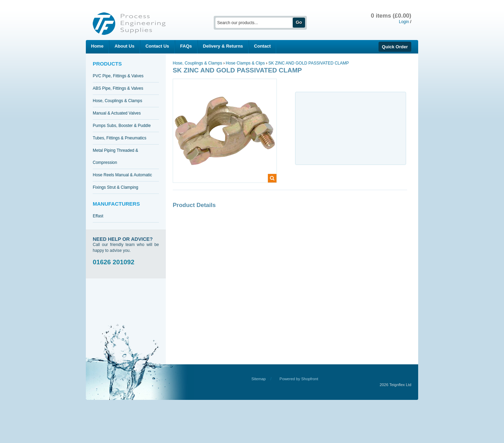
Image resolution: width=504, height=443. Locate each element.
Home (97, 46)
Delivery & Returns (223, 46)
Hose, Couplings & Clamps (117, 101)
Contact (262, 46)
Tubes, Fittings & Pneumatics (120, 138)
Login (404, 22)
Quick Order (395, 47)
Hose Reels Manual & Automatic (122, 175)
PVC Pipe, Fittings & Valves (118, 76)
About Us (124, 46)
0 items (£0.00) (391, 16)
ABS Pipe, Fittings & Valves (118, 88)
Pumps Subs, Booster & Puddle (122, 126)
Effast (98, 216)
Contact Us (157, 46)
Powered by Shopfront (299, 379)
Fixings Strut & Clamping (115, 187)
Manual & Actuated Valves (117, 113)
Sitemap (259, 379)
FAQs (186, 46)
